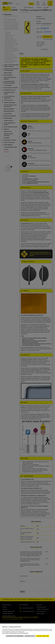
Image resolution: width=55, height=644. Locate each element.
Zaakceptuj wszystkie (43, 636)
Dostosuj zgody (30, 636)
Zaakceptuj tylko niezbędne (15, 636)
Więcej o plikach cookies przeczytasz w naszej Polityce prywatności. (15, 633)
